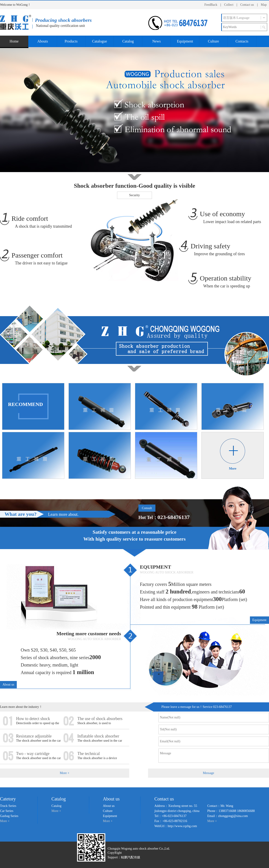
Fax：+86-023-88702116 (171, 821)
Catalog (128, 41)
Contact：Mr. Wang (220, 806)
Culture (213, 41)
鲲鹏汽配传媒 (131, 857)
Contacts (242, 41)
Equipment (185, 41)
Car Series (7, 811)
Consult (147, 508)
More (233, 469)
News (156, 41)
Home (14, 41)
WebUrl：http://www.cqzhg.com (176, 826)
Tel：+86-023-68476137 (170, 816)
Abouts (43, 41)
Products (71, 41)
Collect (229, 5)
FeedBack (211, 5)
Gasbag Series (9, 816)
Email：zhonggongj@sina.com (228, 816)
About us (8, 685)
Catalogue (100, 41)
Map (264, 5)
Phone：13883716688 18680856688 (231, 811)
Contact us (247, 5)
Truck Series (8, 806)
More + (65, 773)
